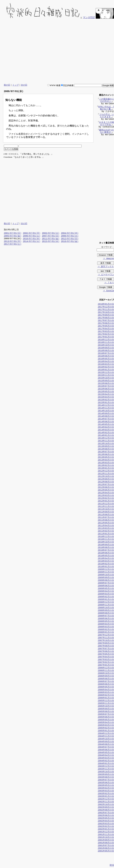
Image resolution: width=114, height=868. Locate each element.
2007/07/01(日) (51, 236)
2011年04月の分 (106, 526)
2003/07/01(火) (51, 233)
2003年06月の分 (106, 783)
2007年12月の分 (106, 635)
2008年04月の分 (106, 624)
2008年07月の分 (106, 616)
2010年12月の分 (106, 537)
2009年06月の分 (106, 586)
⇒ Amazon (108, 259)
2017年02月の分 (106, 334)
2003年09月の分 (106, 775)
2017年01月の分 (106, 337)
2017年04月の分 (106, 329)
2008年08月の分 (106, 613)
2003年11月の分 (106, 769)
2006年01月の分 (106, 698)
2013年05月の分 (106, 457)
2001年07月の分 (106, 846)
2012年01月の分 (106, 501)
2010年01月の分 (106, 567)
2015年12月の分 (106, 373)
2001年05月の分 (106, 851)
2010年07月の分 (106, 550)
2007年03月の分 (106, 660)
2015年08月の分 (106, 384)
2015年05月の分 (106, 392)
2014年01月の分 (106, 436)
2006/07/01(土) (32, 236)
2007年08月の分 (106, 646)
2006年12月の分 (106, 668)
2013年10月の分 (106, 444)
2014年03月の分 (106, 430)
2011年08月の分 (106, 515)
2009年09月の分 (106, 578)
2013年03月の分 (106, 463)
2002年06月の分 (106, 816)
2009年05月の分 (106, 589)
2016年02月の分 (106, 367)
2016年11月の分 (106, 343)
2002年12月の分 (106, 799)
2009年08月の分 (106, 581)
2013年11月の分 (106, 441)
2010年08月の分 (106, 548)
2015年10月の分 (106, 378)
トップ (16, 85)
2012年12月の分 (106, 471)
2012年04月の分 (106, 493)
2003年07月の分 (106, 780)
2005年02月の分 (106, 728)
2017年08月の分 (106, 318)
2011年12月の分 (106, 504)
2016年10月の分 (106, 345)
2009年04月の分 (106, 591)
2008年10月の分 (106, 608)
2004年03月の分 (106, 758)
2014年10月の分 (106, 411)
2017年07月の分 (106, 321)
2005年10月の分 (106, 706)
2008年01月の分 (106, 632)
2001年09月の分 (106, 840)
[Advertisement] (85, 51)
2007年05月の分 (106, 654)
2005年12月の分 (106, 701)
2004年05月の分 (106, 753)
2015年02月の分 (106, 400)
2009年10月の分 (106, 575)
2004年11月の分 (106, 736)
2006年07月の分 (106, 682)
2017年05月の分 (106, 326)
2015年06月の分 (106, 389)
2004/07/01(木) (70, 233)
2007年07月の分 (106, 649)
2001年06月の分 (106, 848)
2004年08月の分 (106, 745)
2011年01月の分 (106, 534)
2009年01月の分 (106, 600)
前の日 (7, 85)
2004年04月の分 (106, 756)
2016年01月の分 (106, 370)
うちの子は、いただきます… (107, 116)
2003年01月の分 (106, 797)
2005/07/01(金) (13, 236)
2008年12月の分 (106, 602)
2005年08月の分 (106, 712)
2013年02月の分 (106, 466)
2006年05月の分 (106, 687)
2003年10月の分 (106, 772)
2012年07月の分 (106, 485)
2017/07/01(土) (13, 244)
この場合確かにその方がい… (107, 101)
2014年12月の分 (106, 406)
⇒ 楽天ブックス (105, 267)
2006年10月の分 (106, 673)
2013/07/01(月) (13, 242)
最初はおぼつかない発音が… (107, 132)
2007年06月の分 (106, 652)
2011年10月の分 (106, 509)
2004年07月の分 (106, 747)
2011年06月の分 (106, 520)
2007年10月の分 (106, 641)
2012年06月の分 (106, 488)
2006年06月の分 (106, 684)
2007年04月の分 (106, 657)
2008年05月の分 (106, 622)
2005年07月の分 (106, 714)
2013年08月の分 (106, 449)
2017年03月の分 (106, 332)
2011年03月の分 (106, 529)
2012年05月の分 (106, 490)
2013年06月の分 (106, 455)
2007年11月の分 (106, 638)
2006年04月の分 (106, 690)
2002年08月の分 (106, 810)
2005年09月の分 (106, 709)
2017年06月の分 (106, 323)
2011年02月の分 (106, 531)
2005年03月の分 (106, 725)
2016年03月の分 (106, 365)
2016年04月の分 (106, 362)
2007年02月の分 (106, 663)
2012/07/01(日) (70, 239)
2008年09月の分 (106, 611)
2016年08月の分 (106, 351)
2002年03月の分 (106, 824)
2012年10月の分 (106, 477)
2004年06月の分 (106, 750)
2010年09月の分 (106, 545)
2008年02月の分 (106, 630)
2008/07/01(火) (70, 236)
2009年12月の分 (106, 570)
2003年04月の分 (106, 788)
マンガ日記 (89, 17)
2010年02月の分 (106, 564)
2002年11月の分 (106, 802)
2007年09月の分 (106, 643)
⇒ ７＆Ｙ (109, 283)
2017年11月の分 (106, 310)
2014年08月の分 (106, 416)
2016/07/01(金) (70, 242)
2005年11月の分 (106, 704)
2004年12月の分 (106, 734)
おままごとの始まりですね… (107, 124)
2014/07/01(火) (32, 242)
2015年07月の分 (106, 386)
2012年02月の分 (106, 498)
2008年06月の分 (106, 619)
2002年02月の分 (106, 827)
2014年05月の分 (106, 425)
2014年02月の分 (106, 433)
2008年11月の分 (106, 605)
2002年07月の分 (106, 813)
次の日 (24, 85)
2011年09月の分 (106, 512)
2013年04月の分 (106, 460)
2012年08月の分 (106, 482)
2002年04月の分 (106, 821)
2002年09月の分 (106, 807)
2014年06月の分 (106, 422)
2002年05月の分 (106, 818)
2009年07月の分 (106, 583)
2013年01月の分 (106, 468)
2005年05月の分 (106, 720)
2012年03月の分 (106, 496)
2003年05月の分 (106, 786)
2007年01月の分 (106, 665)
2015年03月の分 (106, 397)
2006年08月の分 (106, 679)
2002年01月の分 (106, 829)
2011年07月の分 (106, 518)
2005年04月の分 (106, 723)
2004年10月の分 (106, 739)
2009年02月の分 (106, 597)
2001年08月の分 (106, 843)
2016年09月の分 (106, 348)
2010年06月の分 (106, 553)
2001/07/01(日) (13, 233)
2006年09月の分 (106, 676)
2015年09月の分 (106, 381)
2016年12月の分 (106, 340)
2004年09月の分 (106, 742)
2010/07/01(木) (32, 239)
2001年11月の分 (106, 835)
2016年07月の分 (106, 354)
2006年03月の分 (106, 693)
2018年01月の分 (106, 304)
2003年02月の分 (106, 794)
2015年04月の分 (106, 395)
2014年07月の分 (106, 419)
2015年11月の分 (106, 375)
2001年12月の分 (106, 832)
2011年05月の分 (106, 523)
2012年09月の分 (106, 479)
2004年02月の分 (106, 761)
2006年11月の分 (106, 671)
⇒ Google (108, 291)
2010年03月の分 (106, 561)
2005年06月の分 (106, 717)
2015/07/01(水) (51, 242)
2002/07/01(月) (32, 233)
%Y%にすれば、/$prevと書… (106, 108)
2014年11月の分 (106, 408)
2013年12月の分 (106, 438)
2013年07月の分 (106, 452)
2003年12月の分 (106, 766)
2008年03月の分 (106, 627)
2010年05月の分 (106, 556)
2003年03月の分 (106, 791)
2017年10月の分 (106, 313)
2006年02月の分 (106, 695)
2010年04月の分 (106, 559)
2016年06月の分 (106, 356)
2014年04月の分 (106, 427)
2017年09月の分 (106, 315)
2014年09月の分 (106, 414)
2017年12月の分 (106, 307)
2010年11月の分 (106, 539)
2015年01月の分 (106, 403)
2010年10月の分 (106, 542)
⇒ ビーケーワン (106, 275)
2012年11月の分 (106, 474)
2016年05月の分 (106, 359)
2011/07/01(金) (51, 239)
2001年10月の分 (106, 838)
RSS (112, 865)
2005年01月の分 (106, 731)
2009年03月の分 (106, 594)
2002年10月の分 (106, 805)
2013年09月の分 (106, 447)
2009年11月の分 (106, 572)
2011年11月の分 (106, 507)
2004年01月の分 (106, 764)
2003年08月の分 (106, 777)
